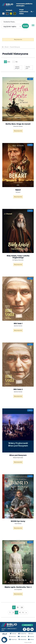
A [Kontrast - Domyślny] (3, 14)
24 (22, 607)
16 (18, 607)
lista (15, 62)
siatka (7, 62)
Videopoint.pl (22, 639)
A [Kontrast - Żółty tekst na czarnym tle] (15, 14)
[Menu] (33, 25)
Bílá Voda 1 (18, 324)
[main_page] (3, 47)
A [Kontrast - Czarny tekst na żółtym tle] (11, 14)
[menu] (18, 99)
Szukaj (25, 26)
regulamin (4, 629)
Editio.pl (31, 639)
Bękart (18, 190)
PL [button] (32, 12)
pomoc (3, 630)
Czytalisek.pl (22, 636)
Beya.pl (31, 634)
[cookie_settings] (4, 640)
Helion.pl (13, 634)
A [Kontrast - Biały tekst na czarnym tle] (7, 14)
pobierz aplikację (27, 625)
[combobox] (13, 27)
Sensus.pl (31, 636)
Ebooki (7, 47)
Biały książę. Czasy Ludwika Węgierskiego (18, 257)
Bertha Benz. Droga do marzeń (18, 124)
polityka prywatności (11, 629)
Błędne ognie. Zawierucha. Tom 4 (18, 587)
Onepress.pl (13, 639)
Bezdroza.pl (12, 636)
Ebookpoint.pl (22, 634)
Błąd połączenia (18, 39)
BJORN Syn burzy (18, 521)
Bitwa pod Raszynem (18, 455)
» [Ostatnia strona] (26, 612)
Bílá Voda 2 (18, 389)
